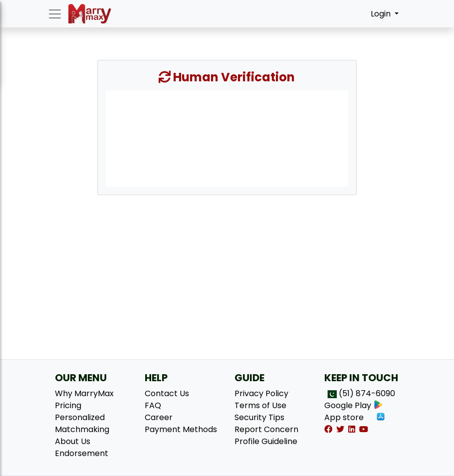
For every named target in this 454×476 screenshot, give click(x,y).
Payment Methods (181, 429)
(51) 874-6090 (367, 393)
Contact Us (167, 393)
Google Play (354, 405)
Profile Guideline (266, 441)
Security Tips (259, 417)
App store (355, 417)
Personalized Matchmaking (82, 423)
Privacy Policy (261, 393)
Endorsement (82, 453)
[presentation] (227, 138)
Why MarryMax (84, 393)
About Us (73, 441)
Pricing (68, 405)
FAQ (153, 405)
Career (159, 417)
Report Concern (266, 429)
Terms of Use (260, 405)
